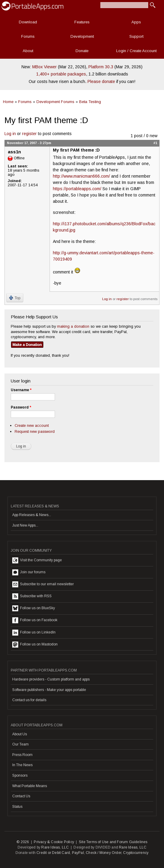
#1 (155, 143)
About (28, 51)
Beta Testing (90, 102)
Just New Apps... (25, 525)
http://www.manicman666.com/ (81, 176)
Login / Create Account (136, 51)
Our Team (20, 744)
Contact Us (21, 796)
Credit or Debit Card (53, 853)
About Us (20, 734)
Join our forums (29, 572)
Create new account (32, 425)
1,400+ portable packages (61, 74)
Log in (10, 134)
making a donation (73, 326)
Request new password (35, 431)
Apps (136, 22)
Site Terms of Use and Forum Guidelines (113, 842)
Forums (28, 36)
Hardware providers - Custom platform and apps (51, 679)
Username (21, 390)
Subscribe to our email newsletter (43, 584)
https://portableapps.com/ (77, 189)
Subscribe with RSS (32, 596)
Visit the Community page (37, 560)
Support (136, 36)
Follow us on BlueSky (34, 608)
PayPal (78, 853)
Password (21, 407)
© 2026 (23, 842)
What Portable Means (30, 786)
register (29, 134)
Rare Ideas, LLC (55, 847)
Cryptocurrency (136, 853)
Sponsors (20, 775)
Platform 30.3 (101, 67)
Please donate (101, 81)
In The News (22, 765)
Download (28, 22)
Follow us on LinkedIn (34, 633)
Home (8, 102)
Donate (82, 51)
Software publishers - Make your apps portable (49, 690)
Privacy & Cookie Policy (54, 842)
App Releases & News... (32, 515)
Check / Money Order (104, 853)
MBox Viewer (45, 67)
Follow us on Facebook (35, 620)
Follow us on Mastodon (35, 645)
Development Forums (55, 102)
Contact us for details (29, 700)
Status (17, 807)
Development (82, 36)
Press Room (22, 755)
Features (82, 22)
